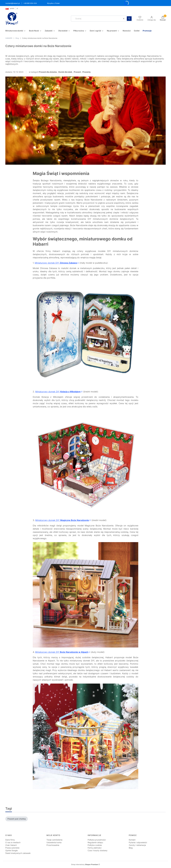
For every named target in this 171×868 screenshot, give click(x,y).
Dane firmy (10, 840)
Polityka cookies (95, 845)
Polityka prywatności (97, 840)
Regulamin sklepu (95, 842)
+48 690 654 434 (30, 3)
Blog (17, 38)
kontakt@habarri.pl (13, 3)
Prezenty (87, 72)
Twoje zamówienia (54, 840)
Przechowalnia (53, 845)
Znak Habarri (11, 845)
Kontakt (132, 840)
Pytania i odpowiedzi (138, 842)
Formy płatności (95, 848)
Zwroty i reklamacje (137, 845)
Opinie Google (11, 850)
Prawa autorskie (12, 848)
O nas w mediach (13, 842)
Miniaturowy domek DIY (56, 263)
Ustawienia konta (54, 842)
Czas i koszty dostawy (98, 850)
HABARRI (9, 38)
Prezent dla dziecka (48, 72)
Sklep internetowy (85, 864)
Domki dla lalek (65, 72)
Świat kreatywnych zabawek (18, 853)
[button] (129, 19)
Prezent (77, 72)
